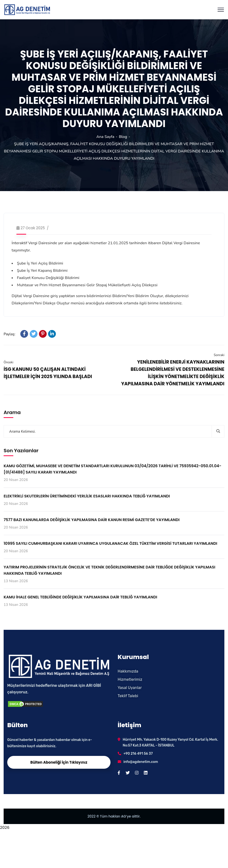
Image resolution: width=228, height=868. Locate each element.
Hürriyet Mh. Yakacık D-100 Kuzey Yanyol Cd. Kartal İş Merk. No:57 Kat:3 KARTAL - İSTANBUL (171, 742)
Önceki (8, 362)
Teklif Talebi (128, 696)
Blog (123, 137)
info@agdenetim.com (141, 762)
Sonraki (219, 355)
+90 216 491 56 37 (138, 754)
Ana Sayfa (105, 137)
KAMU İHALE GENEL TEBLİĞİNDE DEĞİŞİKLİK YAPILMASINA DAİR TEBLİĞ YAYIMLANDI (80, 597)
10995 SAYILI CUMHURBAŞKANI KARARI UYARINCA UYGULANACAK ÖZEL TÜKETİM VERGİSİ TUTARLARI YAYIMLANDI (110, 543)
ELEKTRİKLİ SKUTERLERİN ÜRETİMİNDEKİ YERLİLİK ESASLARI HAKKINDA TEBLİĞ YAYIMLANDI (87, 496)
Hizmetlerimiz (130, 679)
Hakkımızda (128, 671)
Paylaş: (9, 334)
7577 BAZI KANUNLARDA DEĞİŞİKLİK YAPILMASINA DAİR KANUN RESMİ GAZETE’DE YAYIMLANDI (92, 520)
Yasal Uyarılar (130, 688)
